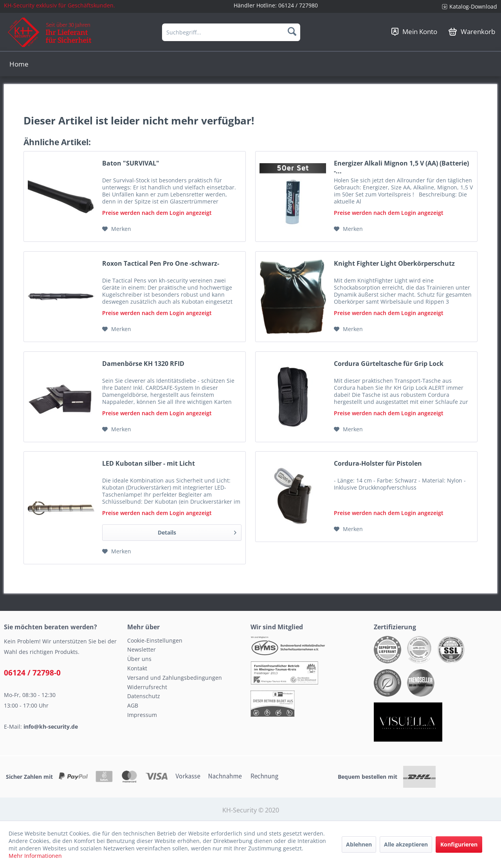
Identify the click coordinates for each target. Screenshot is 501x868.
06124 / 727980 (298, 5)
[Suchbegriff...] (231, 32)
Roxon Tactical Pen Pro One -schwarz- (161, 264)
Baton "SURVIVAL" (131, 163)
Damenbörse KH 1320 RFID (143, 364)
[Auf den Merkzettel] (117, 229)
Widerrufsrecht (147, 687)
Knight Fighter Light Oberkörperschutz (394, 264)
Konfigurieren (459, 844)
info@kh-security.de (51, 727)
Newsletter (141, 649)
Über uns (139, 659)
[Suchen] (292, 31)
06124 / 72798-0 (32, 673)
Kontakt (137, 668)
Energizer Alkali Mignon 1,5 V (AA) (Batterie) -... (401, 167)
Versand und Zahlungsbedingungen (175, 678)
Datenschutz (144, 696)
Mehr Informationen (35, 856)
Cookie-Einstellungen (155, 640)
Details (197, 531)
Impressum (142, 715)
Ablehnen (359, 844)
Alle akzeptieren (406, 844)
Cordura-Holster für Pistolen (378, 464)
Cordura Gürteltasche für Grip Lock (389, 364)
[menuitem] (467, 6)
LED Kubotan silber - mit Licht (149, 464)
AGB (133, 705)
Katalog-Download (473, 6)
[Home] (19, 64)
